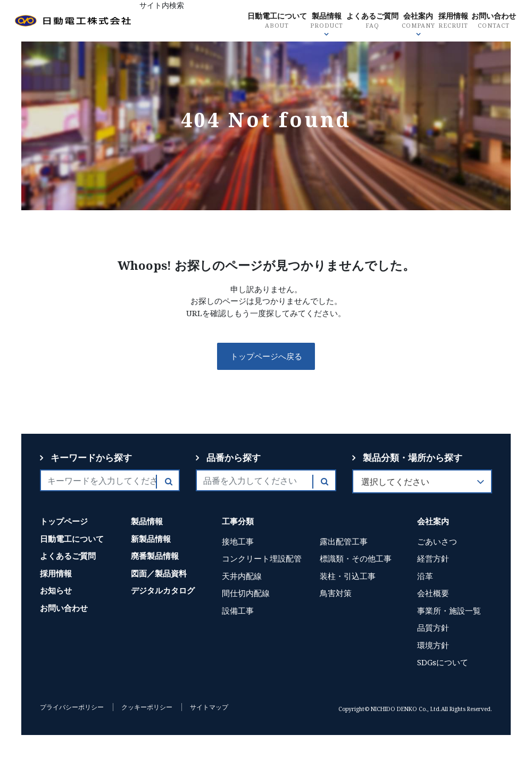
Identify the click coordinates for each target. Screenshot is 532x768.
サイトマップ (209, 707)
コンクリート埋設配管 (262, 558)
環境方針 (433, 645)
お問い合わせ (485, 64)
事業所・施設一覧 (449, 610)
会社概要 (433, 593)
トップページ (64, 521)
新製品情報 (151, 539)
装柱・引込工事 (348, 576)
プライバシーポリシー (72, 707)
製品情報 (362, 21)
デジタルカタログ (163, 590)
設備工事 (238, 610)
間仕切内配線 (246, 593)
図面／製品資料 (159, 573)
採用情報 (493, 21)
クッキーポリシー (147, 707)
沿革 (425, 576)
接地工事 (238, 541)
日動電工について (310, 21)
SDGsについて (443, 662)
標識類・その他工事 (356, 558)
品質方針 (433, 627)
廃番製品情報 (155, 556)
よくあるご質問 (409, 21)
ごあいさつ (437, 541)
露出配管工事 (344, 541)
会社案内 (457, 21)
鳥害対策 (336, 593)
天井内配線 (242, 576)
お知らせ (56, 590)
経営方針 (433, 558)
